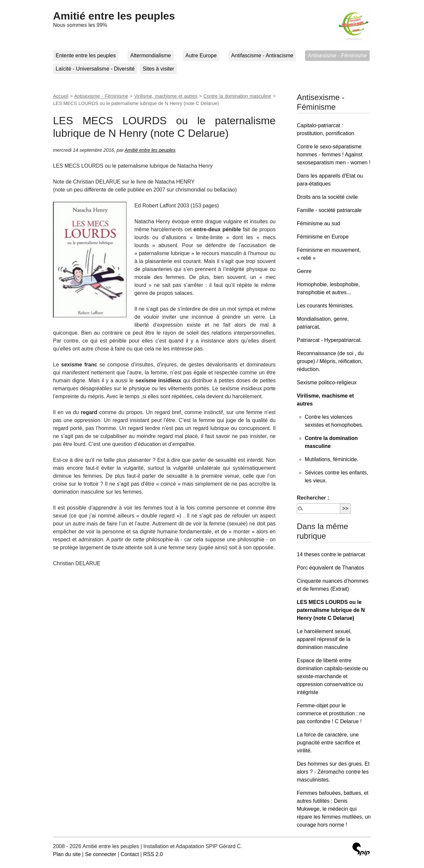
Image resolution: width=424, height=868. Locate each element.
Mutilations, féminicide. (332, 459)
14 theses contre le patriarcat (331, 554)
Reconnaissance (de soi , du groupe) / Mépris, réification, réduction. (330, 361)
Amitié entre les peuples (114, 16)
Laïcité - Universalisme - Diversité (95, 69)
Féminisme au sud (318, 223)
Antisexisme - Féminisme (337, 55)
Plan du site (67, 854)
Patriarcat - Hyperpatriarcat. (329, 340)
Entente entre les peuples (86, 55)
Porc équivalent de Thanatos (330, 568)
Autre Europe (201, 55)
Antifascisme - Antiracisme (262, 55)
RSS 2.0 (153, 854)
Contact (130, 854)
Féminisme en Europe (323, 237)
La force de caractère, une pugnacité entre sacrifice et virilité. (328, 743)
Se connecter (101, 854)
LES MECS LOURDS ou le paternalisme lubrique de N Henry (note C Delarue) (331, 610)
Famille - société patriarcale (329, 210)
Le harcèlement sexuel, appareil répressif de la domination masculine (324, 639)
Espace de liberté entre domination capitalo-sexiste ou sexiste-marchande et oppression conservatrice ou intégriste (332, 676)
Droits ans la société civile (327, 197)
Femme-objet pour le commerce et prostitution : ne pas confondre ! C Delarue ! (331, 713)
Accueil (61, 96)
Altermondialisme (151, 55)
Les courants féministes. (325, 306)
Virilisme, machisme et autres (166, 96)
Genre (304, 271)
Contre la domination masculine (237, 96)
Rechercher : (313, 498)
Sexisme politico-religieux (327, 382)
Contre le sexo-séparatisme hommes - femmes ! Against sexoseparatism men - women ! (334, 155)
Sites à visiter (159, 69)
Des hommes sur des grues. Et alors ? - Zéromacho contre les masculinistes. (333, 772)
